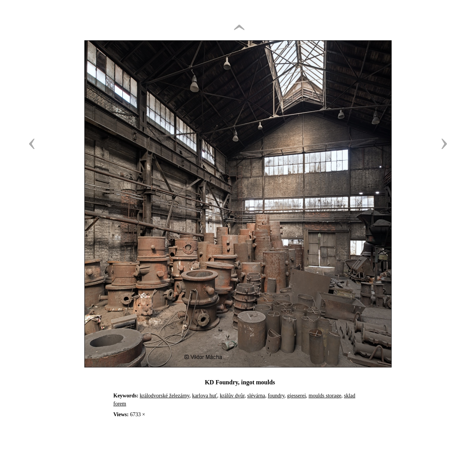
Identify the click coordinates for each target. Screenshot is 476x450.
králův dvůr (232, 396)
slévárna (256, 396)
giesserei (297, 396)
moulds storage (325, 396)
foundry (276, 396)
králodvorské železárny (164, 396)
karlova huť (205, 396)
